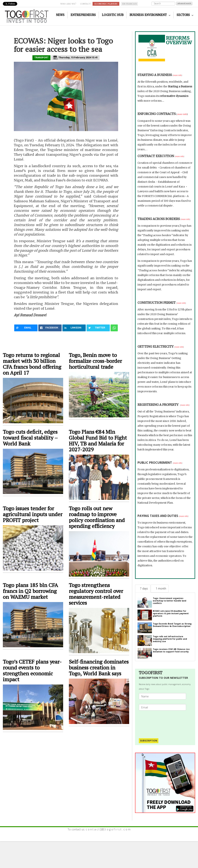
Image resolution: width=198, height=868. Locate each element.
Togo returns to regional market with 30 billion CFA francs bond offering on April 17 (32, 364)
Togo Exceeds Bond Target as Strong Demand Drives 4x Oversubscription (172, 625)
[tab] (143, 589)
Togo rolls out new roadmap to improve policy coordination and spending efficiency (97, 517)
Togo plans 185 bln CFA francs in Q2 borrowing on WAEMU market (30, 591)
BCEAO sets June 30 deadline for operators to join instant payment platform (171, 613)
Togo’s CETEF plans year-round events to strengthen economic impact (32, 670)
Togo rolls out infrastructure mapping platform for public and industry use (170, 639)
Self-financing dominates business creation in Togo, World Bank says (99, 667)
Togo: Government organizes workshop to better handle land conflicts (170, 601)
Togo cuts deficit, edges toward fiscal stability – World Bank (30, 438)
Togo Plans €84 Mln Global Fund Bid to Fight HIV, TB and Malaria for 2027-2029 (98, 441)
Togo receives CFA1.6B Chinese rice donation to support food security (171, 650)
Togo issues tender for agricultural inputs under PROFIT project (33, 514)
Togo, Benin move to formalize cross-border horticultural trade (95, 361)
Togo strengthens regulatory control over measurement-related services (96, 594)
